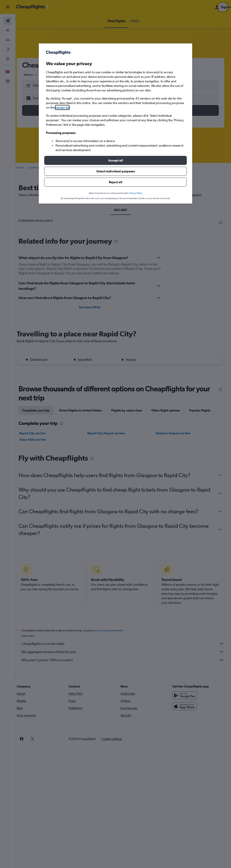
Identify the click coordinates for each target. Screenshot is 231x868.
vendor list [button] (62, 107)
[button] (115, 160)
